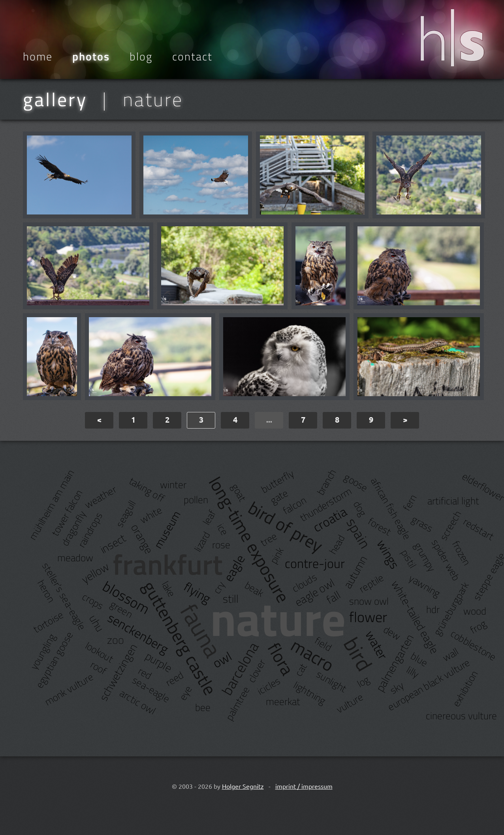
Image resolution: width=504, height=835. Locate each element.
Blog (141, 56)
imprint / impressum (304, 786)
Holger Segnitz (243, 786)
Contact (192, 56)
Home (38, 56)
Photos (91, 56)
